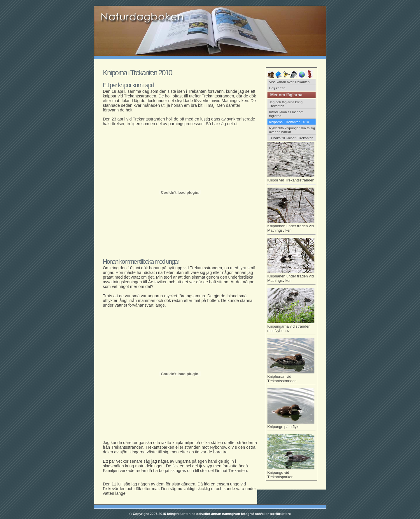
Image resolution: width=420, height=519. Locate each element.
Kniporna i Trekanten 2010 (289, 122)
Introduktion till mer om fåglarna (286, 114)
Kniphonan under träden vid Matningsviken (292, 227)
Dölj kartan (277, 88)
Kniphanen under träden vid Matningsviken (292, 277)
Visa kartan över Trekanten (289, 82)
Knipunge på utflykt (292, 426)
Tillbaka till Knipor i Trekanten (291, 138)
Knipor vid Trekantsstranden (292, 179)
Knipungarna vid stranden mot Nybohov (292, 327)
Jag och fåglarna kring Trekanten (286, 104)
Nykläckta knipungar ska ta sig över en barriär (292, 130)
